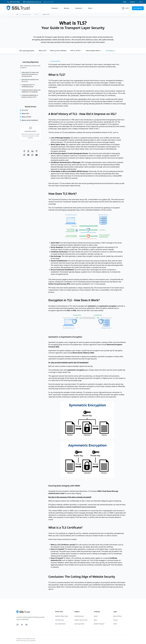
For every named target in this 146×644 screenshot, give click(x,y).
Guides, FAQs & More (81, 620)
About (96, 616)
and (102, 306)
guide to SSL (106, 199)
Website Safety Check (62, 616)
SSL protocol (68, 91)
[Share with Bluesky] (28, 155)
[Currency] (141, 2)
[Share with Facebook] (24, 151)
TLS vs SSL (25, 110)
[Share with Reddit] (24, 155)
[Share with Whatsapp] (32, 155)
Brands (68, 8)
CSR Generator (60, 620)
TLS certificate (61, 533)
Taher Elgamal (62, 129)
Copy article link (55, 61)
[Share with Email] (36, 155)
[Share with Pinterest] (36, 151)
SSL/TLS (37, 14)
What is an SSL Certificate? (58, 51)
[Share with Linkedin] (32, 151)
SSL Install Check (60, 624)
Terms (115, 624)
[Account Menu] (125, 8)
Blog (125, 2)
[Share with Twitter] (28, 151)
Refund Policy (117, 616)
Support (132, 2)
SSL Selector (138, 8)
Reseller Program (99, 624)
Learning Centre (26, 14)
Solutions (80, 8)
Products (56, 8)
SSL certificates (73, 95)
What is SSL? (43, 51)
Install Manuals (79, 616)
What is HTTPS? (26, 117)
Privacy (115, 620)
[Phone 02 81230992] (12, 2)
